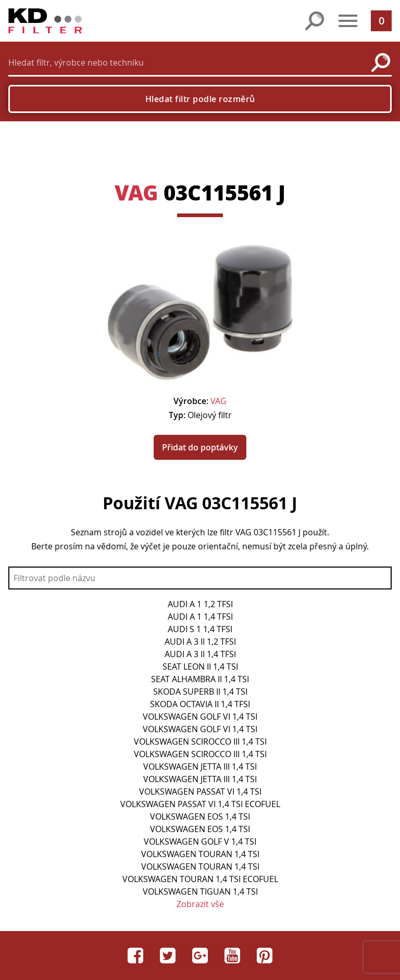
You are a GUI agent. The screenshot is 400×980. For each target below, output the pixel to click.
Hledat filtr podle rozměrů (200, 99)
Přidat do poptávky (200, 447)
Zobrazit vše (200, 904)
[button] (348, 21)
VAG (136, 192)
